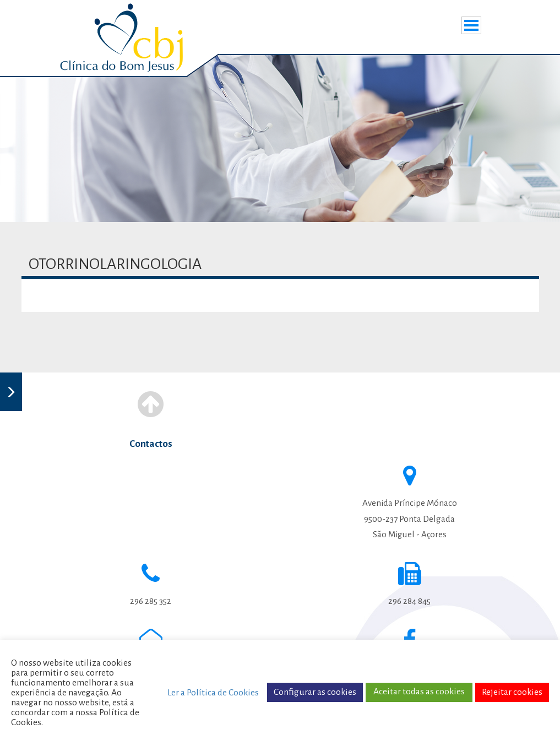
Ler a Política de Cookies (213, 693)
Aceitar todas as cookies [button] (419, 692)
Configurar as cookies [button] (315, 692)
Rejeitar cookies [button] (512, 692)
